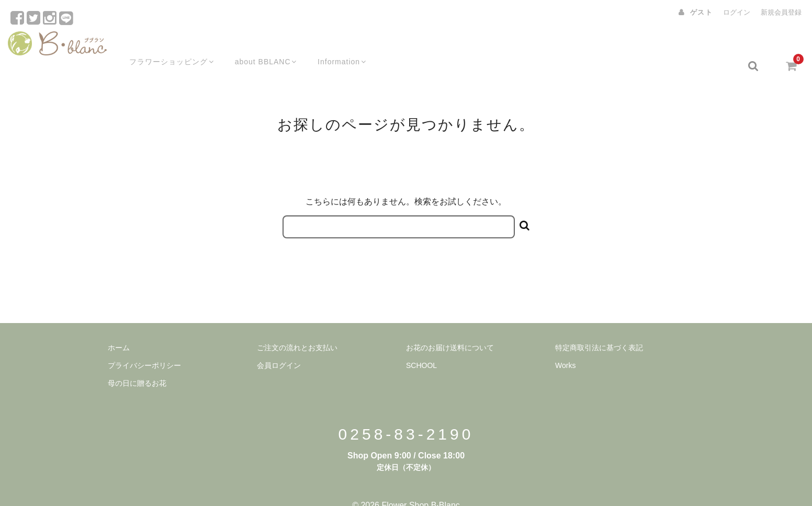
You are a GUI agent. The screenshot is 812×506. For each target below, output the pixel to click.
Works (565, 345)
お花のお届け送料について (450, 327)
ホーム (119, 327)
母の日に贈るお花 (137, 363)
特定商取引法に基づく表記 (599, 327)
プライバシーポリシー (144, 345)
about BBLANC (258, 45)
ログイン (737, 12)
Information (337, 45)
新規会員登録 (781, 12)
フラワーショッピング (161, 45)
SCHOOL (421, 345)
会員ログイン (279, 345)
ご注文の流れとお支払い (297, 327)
